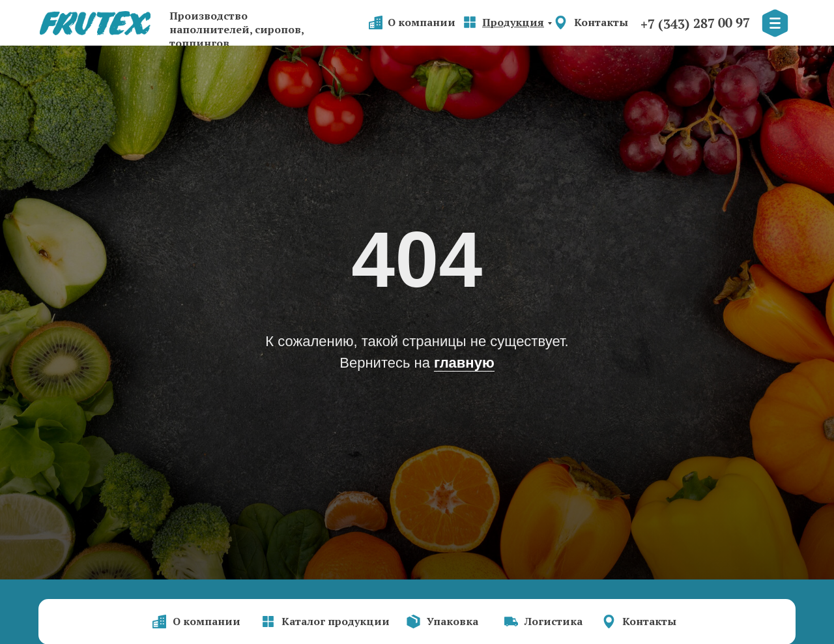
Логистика (554, 621)
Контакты (601, 22)
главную (464, 363)
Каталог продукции (336, 621)
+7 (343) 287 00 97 (695, 23)
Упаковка (453, 621)
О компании (422, 22)
